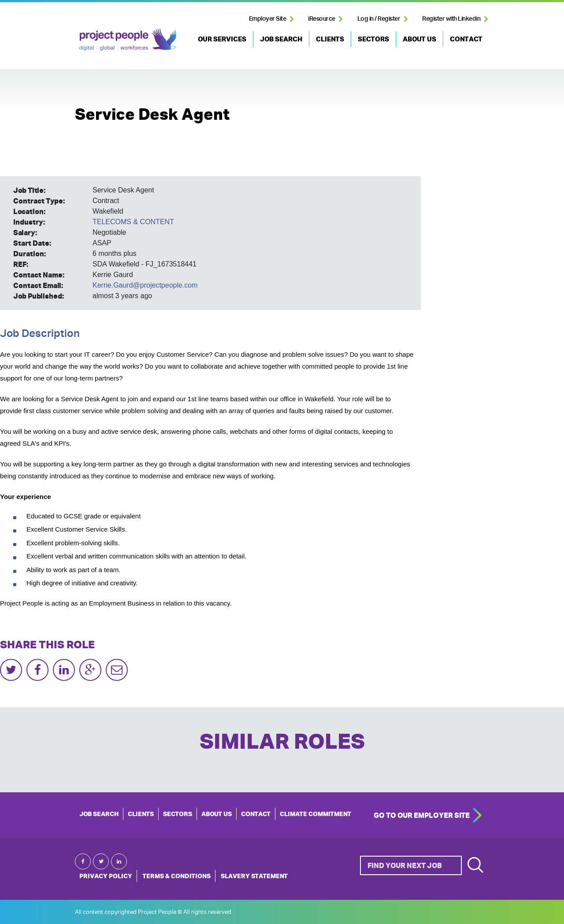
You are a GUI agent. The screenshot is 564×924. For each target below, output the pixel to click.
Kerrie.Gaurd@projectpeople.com (145, 285)
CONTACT (466, 39)
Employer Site (268, 18)
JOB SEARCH (281, 39)
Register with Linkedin (451, 18)
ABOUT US (419, 39)
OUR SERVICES (222, 39)
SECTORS (373, 39)
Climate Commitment (315, 814)
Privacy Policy (106, 876)
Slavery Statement (254, 876)
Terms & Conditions (176, 876)
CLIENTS (330, 39)
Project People (128, 39)
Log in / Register (379, 18)
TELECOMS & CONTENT (133, 222)
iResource (322, 18)
